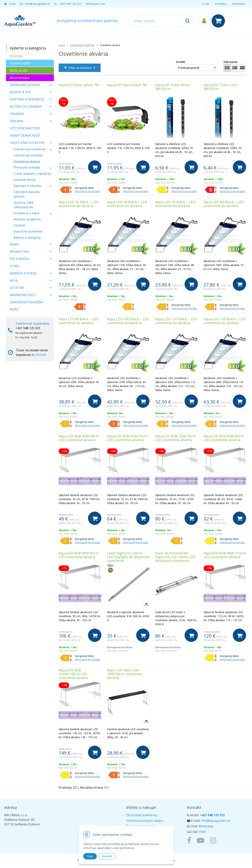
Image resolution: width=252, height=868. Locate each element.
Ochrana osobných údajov (145, 821)
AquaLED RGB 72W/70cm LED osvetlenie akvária (175, 438)
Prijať (90, 856)
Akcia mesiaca (20, 78)
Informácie (238, 4)
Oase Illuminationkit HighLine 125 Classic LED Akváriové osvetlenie (175, 557)
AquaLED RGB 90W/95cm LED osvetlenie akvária (79, 555)
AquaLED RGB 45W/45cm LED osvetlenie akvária (79, 438)
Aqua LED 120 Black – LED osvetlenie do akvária (176, 321)
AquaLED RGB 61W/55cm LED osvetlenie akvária (127, 438)
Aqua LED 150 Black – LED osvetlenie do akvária (225, 321)
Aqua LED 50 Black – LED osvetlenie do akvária (175, 204)
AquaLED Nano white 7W (79, 85)
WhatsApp (206, 826)
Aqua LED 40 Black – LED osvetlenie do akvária (127, 204)
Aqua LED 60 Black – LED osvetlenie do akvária (224, 204)
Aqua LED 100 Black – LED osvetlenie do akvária (128, 321)
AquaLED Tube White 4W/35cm (173, 87)
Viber (203, 832)
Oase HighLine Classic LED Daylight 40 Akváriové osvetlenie (128, 557)
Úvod (12, 4)
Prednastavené (189, 68)
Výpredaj (16, 56)
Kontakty (221, 4)
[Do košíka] (95, 167)
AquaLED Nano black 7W (127, 85)
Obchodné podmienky (142, 815)
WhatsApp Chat (95, 4)
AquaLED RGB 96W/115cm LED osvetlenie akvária (225, 555)
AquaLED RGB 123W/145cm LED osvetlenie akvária (73, 674)
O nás (206, 4)
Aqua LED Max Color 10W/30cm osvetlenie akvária (124, 674)
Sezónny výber (20, 63)
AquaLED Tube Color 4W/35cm (220, 87)
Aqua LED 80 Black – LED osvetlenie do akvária (79, 321)
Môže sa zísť (19, 70)
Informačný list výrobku (88, 191)
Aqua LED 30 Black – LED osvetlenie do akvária (79, 204)
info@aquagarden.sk (38, 4)
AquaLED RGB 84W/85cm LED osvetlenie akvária (224, 438)
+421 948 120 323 (70, 4)
